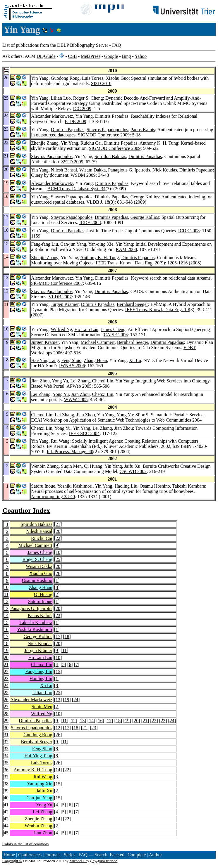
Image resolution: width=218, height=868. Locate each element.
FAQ (117, 45)
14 (6, 615)
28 (6, 714)
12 (6, 601)
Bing (126, 56)
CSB (72, 56)
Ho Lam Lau (86, 329)
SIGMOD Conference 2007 (57, 283)
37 (6, 777)
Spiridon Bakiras (110, 156)
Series (69, 855)
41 (6, 805)
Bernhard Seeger (132, 304)
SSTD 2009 (72, 162)
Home (9, 855)
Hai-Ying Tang (45, 360)
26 (58, 573)
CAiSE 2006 (116, 335)
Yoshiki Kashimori (75, 486)
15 (6, 622)
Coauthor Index (26, 510)
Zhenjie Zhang (45, 143)
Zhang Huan (95, 360)
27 (6, 707)
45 (6, 833)
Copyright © (12, 861)
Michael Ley (79, 861)
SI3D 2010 (101, 83)
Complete (137, 855)
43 (6, 819)
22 (58, 538)
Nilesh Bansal (64, 170)
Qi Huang (93, 466)
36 (6, 770)
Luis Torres (93, 78)
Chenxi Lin (103, 381)
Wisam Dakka (92, 170)
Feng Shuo (71, 360)
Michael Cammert (98, 342)
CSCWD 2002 (133, 471)
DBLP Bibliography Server (83, 45)
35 (6, 763)
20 (58, 531)
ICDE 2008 (90, 222)
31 (6, 735)
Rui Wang (60, 441)
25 (58, 559)
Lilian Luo (61, 98)
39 (6, 791)
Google (111, 56)
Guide (50, 56)
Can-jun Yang (73, 244)
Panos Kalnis (143, 130)
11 (6, 594)
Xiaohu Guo (117, 78)
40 (6, 798)
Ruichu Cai (91, 143)
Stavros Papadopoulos (107, 130)
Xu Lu (135, 360)
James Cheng (113, 329)
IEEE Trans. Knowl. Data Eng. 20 (128, 263)
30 (6, 728)
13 (6, 608)
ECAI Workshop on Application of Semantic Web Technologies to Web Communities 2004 (116, 420)
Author (156, 855)
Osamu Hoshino (155, 486)
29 (6, 721)
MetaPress (91, 56)
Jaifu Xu (132, 466)
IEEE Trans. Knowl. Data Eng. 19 (157, 310)
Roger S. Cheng (88, 98)
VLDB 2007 (60, 297)
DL (40, 56)
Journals (53, 855)
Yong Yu (60, 381)
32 (6, 742)
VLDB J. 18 (98, 202)
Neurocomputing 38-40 (53, 497)
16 (6, 629)
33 (6, 749)
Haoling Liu (126, 486)
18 (67, 636)
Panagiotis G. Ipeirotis (129, 170)
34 (6, 756)
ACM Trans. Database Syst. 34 (76, 189)
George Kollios (145, 197)
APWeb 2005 (79, 386)
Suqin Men (72, 466)
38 (6, 784)
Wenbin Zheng (45, 466)
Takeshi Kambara (189, 486)
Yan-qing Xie (101, 244)
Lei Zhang (80, 381)
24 (6, 686)
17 (6, 636)
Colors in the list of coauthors (25, 844)
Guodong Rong (65, 78)
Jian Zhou (40, 381)
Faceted (117, 855)
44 (6, 826)
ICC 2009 (82, 109)
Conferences (30, 855)
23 (58, 615)
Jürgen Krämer (65, 304)
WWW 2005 (76, 400)
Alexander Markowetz (52, 116)
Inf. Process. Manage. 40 (70, 452)
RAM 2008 (126, 249)
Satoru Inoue (43, 486)
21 (58, 524)
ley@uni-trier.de (104, 861)
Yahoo (141, 56)
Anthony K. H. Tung (159, 143)
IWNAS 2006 (72, 366)
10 (58, 552)
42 (6, 812)
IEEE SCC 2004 (84, 433)
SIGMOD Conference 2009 (104, 135)
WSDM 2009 (83, 175)
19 (6, 650)
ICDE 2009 (75, 121)
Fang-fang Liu (44, 244)
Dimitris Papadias (112, 116)
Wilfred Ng (62, 329)
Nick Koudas (165, 170)
